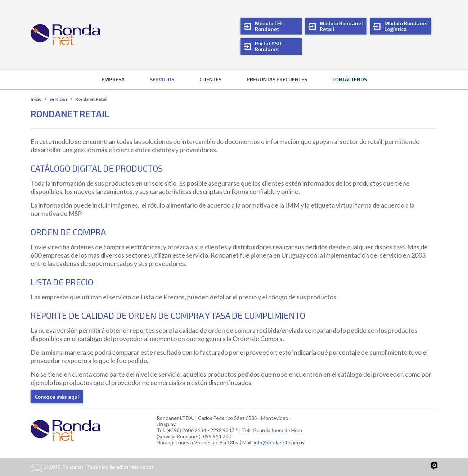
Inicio (36, 99)
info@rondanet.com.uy (279, 442)
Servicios (58, 99)
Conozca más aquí (57, 397)
